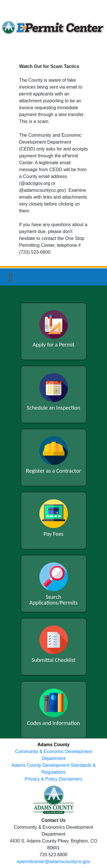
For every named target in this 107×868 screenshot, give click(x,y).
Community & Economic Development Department (53, 755)
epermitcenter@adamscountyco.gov (53, 862)
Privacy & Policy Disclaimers (54, 779)
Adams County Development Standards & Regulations (53, 769)
